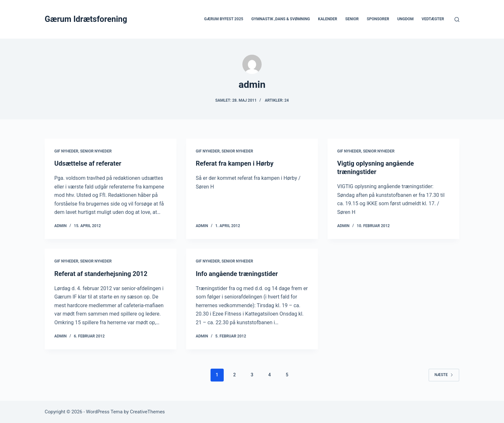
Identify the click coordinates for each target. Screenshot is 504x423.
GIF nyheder (66, 151)
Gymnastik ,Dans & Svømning (281, 19)
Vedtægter (433, 19)
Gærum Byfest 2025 (224, 19)
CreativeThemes (147, 412)
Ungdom (405, 19)
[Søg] (457, 19)
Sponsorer (378, 19)
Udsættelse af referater (88, 163)
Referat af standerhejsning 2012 (101, 274)
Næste (444, 375)
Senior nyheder (96, 151)
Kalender (328, 19)
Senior (352, 19)
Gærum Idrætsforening (86, 19)
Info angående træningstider (237, 274)
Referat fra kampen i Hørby (235, 163)
